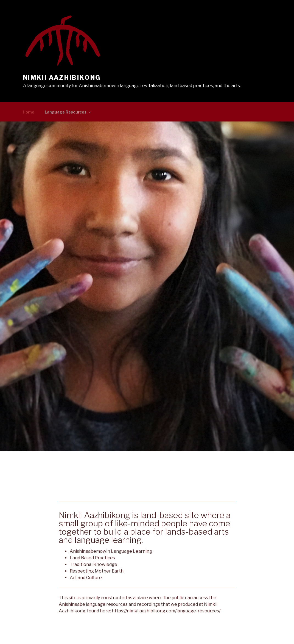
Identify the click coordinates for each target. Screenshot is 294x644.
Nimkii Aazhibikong (62, 78)
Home (29, 112)
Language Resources (68, 112)
